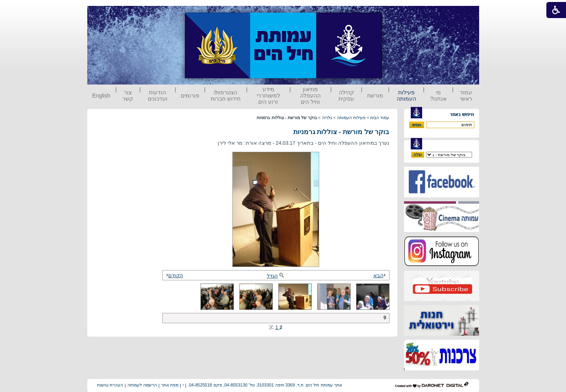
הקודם (174, 275)
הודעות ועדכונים (158, 96)
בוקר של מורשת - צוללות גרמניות (341, 132)
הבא (380, 275)
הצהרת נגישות (110, 385)
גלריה (327, 118)
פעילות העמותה (406, 96)
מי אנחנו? (438, 96)
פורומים (190, 96)
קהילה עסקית (346, 96)
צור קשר (128, 96)
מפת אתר (170, 385)
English (101, 96)
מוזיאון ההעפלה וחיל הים (310, 96)
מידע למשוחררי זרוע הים (268, 96)
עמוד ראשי (466, 96)
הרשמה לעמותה (142, 385)
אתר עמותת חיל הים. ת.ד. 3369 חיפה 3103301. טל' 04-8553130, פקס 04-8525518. (265, 385)
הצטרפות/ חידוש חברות (226, 96)
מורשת (375, 96)
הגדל (276, 276)
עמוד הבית (380, 118)
